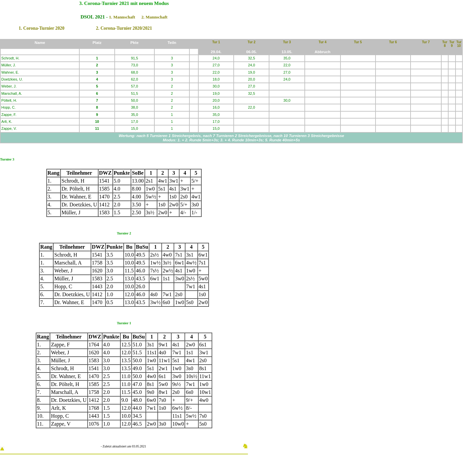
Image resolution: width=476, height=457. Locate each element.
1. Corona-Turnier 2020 (41, 28)
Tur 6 (393, 42)
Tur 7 (426, 42)
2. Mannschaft (155, 17)
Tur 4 (323, 42)
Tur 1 (216, 42)
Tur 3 (287, 42)
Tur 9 (452, 44)
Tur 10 (459, 44)
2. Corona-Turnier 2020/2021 (124, 28)
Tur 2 (252, 42)
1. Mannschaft (122, 17)
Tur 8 (445, 44)
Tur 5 (358, 42)
